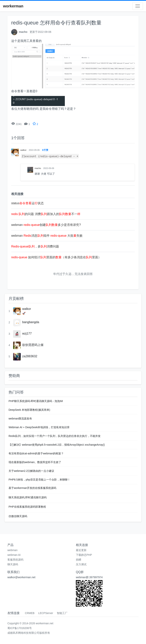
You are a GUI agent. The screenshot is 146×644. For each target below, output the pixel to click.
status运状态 (27, 203)
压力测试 (81, 564)
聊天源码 (13, 564)
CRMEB (30, 613)
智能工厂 (62, 613)
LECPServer (46, 613)
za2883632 (30, 356)
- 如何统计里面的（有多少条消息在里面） (56, 257)
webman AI (14, 555)
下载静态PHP (84, 555)
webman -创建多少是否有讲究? (46, 225)
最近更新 (81, 550)
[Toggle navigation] (138, 6)
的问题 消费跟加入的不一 (46, 214)
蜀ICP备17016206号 (20, 628)
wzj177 (27, 333)
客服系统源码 (15, 560)
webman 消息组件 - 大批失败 (47, 236)
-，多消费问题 (35, 246)
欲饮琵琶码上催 (33, 345)
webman (12, 550)
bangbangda (31, 322)
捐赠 (79, 560)
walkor (27, 309)
